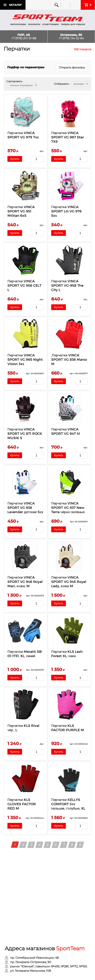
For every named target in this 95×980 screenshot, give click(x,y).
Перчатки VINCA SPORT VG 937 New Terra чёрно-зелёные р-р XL (68, 509)
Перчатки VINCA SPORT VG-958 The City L (67, 285)
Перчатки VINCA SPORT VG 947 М (66, 431)
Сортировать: (14, 81)
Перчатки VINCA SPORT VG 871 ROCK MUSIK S (25, 433)
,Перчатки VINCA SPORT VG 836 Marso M (69, 359)
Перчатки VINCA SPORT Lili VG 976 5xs (67, 211)
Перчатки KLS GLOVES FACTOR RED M (22, 803)
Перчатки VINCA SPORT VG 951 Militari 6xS (21, 211)
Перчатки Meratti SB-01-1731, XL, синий (25, 653)
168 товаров (83, 49)
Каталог (15, 5)
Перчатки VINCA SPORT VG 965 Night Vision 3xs (25, 359)
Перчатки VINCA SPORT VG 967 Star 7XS (68, 137)
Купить (15, 159)
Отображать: (62, 84)
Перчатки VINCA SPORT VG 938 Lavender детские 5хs (25, 507)
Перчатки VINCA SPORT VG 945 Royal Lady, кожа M (69, 581)
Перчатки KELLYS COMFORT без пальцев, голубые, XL (68, 803)
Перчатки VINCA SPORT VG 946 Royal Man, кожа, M (25, 581)
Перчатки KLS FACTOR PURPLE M (68, 727)
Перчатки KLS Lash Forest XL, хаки (67, 653)
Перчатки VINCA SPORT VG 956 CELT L (25, 285)
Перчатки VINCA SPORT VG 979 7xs (23, 135)
